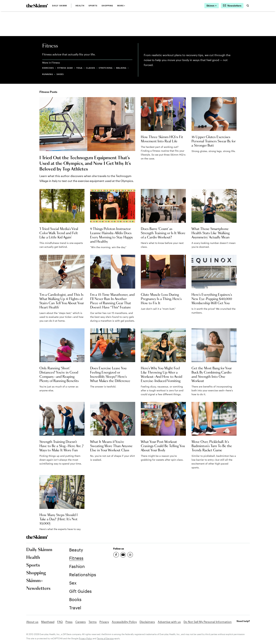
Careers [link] (81, 622)
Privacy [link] (104, 622)
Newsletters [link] (38, 589)
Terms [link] (93, 622)
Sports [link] (93, 6)
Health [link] (80, 6)
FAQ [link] (60, 622)
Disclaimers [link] (147, 622)
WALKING (121, 68)
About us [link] (32, 622)
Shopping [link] (107, 6)
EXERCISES (48, 68)
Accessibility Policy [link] (124, 622)
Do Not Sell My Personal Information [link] (208, 622)
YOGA (79, 68)
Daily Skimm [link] (59, 6)
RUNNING (48, 74)
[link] (37, 6)
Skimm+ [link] (35, 581)
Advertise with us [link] (169, 622)
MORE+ (121, 6)
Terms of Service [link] (105, 638)
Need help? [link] (243, 621)
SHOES (60, 74)
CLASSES (90, 68)
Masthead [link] (48, 622)
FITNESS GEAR (65, 68)
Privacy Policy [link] (86, 638)
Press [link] (69, 622)
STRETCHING (106, 68)
